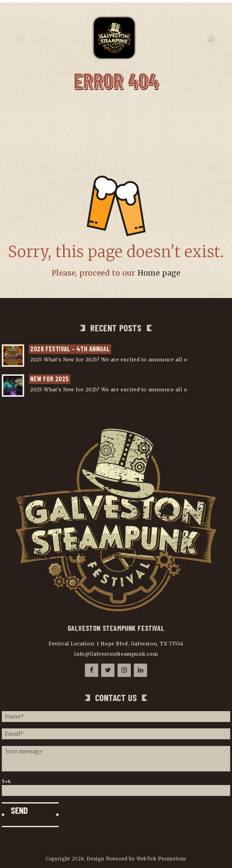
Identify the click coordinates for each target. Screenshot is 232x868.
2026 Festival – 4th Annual (70, 349)
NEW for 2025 (50, 379)
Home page (159, 273)
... (191, 359)
